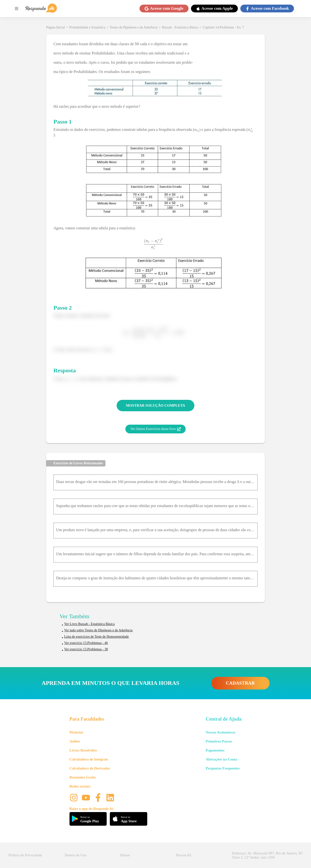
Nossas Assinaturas (220, 732)
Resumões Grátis (83, 777)
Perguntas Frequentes (223, 768)
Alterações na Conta (221, 759)
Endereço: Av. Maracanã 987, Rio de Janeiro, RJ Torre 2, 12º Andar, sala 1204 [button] (267, 855)
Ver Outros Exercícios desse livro (155, 429)
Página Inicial (56, 27)
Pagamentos (215, 750)
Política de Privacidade (25, 855)
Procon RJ (184, 855)
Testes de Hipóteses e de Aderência (134, 27)
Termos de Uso (75, 855)
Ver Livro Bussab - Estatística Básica (89, 624)
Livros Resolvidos (83, 750)
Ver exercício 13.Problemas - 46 (86, 643)
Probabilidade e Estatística (87, 27)
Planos (125, 855)
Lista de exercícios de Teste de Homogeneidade (96, 637)
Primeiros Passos (219, 741)
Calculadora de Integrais (89, 759)
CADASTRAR (240, 683)
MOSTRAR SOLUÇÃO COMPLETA (155, 405)
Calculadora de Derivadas (90, 768)
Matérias (76, 732)
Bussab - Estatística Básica (180, 27)
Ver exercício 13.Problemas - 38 (86, 649)
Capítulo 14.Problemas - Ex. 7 (224, 27)
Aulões (75, 741)
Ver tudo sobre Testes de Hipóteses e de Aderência (98, 630)
